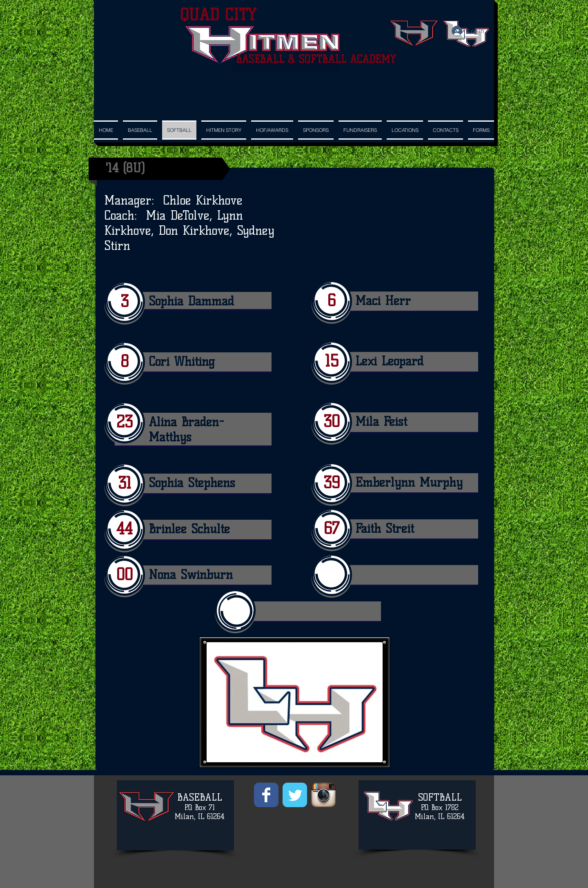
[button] (316, 130)
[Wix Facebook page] (266, 795)
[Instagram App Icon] (323, 795)
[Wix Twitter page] (295, 795)
